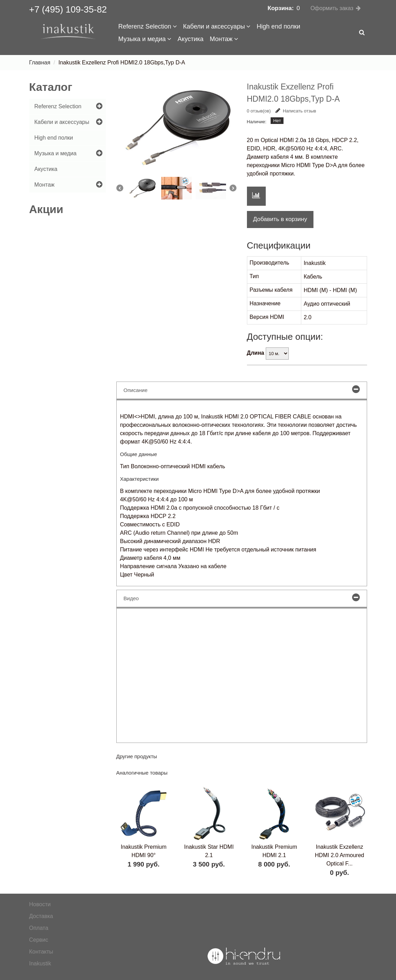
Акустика (191, 39)
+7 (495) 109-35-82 (68, 9)
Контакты (41, 952)
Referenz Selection (148, 26)
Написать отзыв (296, 111)
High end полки (278, 26)
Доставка (41, 916)
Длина (256, 353)
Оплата (39, 928)
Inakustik (40, 963)
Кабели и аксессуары (217, 26)
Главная (40, 62)
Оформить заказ (332, 8)
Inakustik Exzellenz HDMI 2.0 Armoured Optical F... (339, 855)
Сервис (39, 940)
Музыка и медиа (145, 39)
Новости (40, 904)
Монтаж (224, 39)
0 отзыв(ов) (259, 111)
